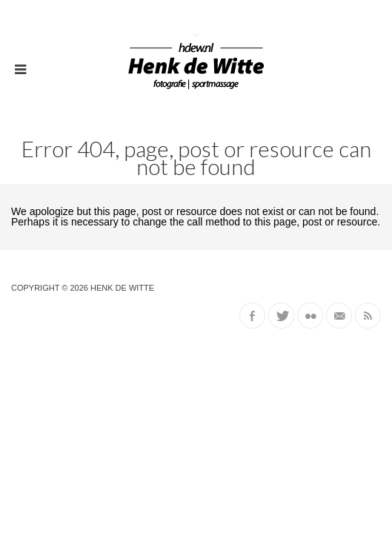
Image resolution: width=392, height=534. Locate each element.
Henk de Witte (122, 288)
